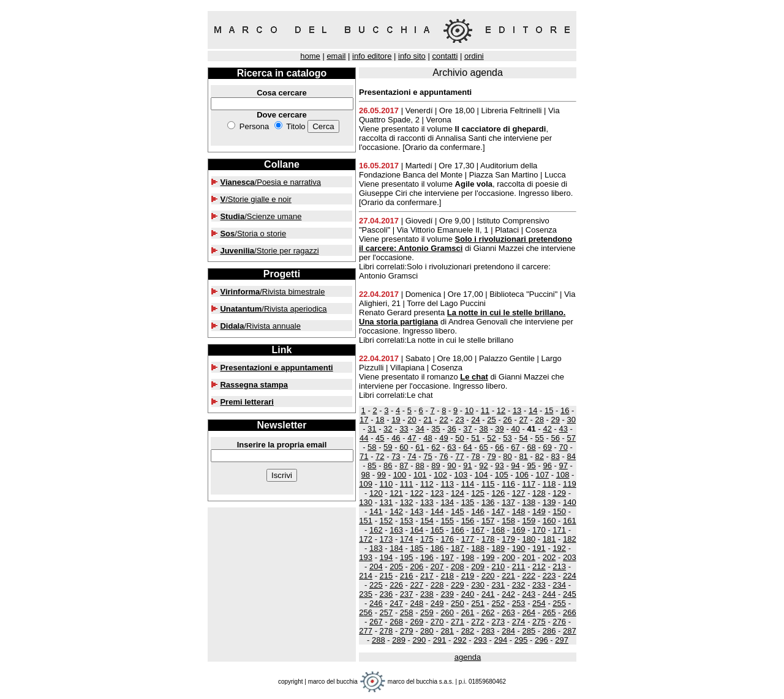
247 (396, 603)
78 (475, 456)
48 (428, 438)
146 (478, 511)
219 (468, 576)
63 (451, 447)
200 (508, 557)
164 (417, 530)
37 (467, 429)
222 (529, 576)
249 (437, 603)
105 (502, 475)
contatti (445, 56)
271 (458, 622)
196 (427, 557)
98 (366, 475)
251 (478, 603)
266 (570, 612)
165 (437, 530)
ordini (474, 56)
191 (539, 548)
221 (508, 576)
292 (460, 640)
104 (481, 475)
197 (447, 557)
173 (386, 539)
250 (458, 603)
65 (483, 447)
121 (396, 493)
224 (570, 576)
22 (443, 420)
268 (396, 622)
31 (372, 429)
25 (491, 420)
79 (491, 456)
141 (376, 511)
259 (427, 612)
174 (407, 539)
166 (458, 530)
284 (508, 631)
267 (376, 622)
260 (447, 612)
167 (478, 530)
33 (404, 429)
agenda (468, 657)
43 (563, 429)
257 (386, 612)
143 (417, 511)
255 (559, 603)
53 (507, 438)
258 (407, 612)
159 (529, 521)
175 (427, 539)
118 (549, 484)
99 (382, 475)
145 (458, 511)
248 (417, 603)
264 (529, 612)
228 (437, 585)
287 (570, 631)
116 (508, 484)
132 (407, 502)
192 (559, 548)
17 (364, 420)
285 (529, 631)
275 (539, 622)
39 (499, 429)
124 (458, 493)
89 (435, 465)
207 (437, 566)
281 (447, 631)
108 (563, 475)
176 (447, 539)
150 (559, 511)
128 (539, 493)
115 (488, 484)
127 (519, 493)
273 (499, 622)
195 (407, 557)
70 (563, 447)
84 (571, 456)
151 (366, 521)
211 (519, 566)
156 (468, 521)
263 (508, 612)
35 (435, 429)
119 (570, 484)
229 (458, 585)
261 (468, 612)
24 (475, 420)
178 (488, 539)
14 (533, 410)
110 (386, 484)
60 (404, 447)
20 (412, 420)
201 (529, 557)
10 (469, 410)
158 (508, 521)
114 (468, 484)
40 (515, 429)
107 (543, 475)
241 (488, 594)
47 (412, 438)
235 (366, 594)
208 (458, 566)
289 (399, 640)
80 (507, 456)
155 (447, 521)
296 (541, 640)
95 (531, 465)
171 (559, 530)
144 (437, 511)
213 (559, 566)
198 (468, 557)
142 (396, 511)
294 (501, 640)
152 (386, 521)
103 (461, 475)
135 (468, 502)
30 (571, 420)
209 (478, 566)
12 (501, 410)
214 (366, 576)
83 (555, 456)
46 (396, 438)
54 (523, 438)
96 (547, 465)
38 (483, 429)
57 (571, 438)
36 (451, 429)
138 (529, 502)
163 (396, 530)
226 (396, 585)
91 (467, 465)
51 (475, 438)
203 (570, 557)
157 (488, 521)
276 (559, 622)
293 (480, 640)
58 (372, 447)
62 (435, 447)
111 (407, 484)
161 (570, 521)
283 (488, 631)
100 (400, 475)
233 (539, 585)
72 (380, 456)
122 (417, 493)
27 (523, 420)
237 (407, 594)
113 (447, 484)
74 (412, 456)
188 (478, 548)
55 (539, 438)
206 (417, 566)
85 (372, 465)
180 (529, 539)
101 (420, 475)
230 (478, 585)
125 (478, 493)
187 (458, 548)
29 (555, 420)
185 (417, 548)
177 (468, 539)
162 (376, 530)
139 (549, 502)
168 (499, 530)
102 (440, 475)
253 (519, 603)
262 (488, 612)
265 (549, 612)
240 (468, 594)
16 (565, 410)
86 (388, 465)
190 (519, 548)
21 (428, 420)
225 (376, 585)
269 (417, 622)
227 (417, 585)
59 (388, 447)
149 (539, 511)
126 (499, 493)
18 (380, 420)
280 (427, 631)
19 (396, 420)
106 (522, 475)
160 (549, 521)
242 (508, 594)
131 (386, 502)
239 (447, 594)
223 (549, 576)
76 (443, 456)
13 (517, 410)
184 (396, 548)
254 (539, 603)
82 (539, 456)
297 (562, 640)
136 (488, 502)
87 (404, 465)
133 (427, 502)
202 (549, 557)
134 (447, 502)
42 (547, 429)
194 (386, 557)
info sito (412, 56)
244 (549, 594)
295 (521, 640)
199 (488, 557)
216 (407, 576)
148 (519, 511)
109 (366, 484)
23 (459, 420)
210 (499, 566)
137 (508, 502)
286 (549, 631)
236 (386, 594)
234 (559, 585)
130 (366, 502)
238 (427, 594)
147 (499, 511)
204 (376, 566)
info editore (372, 56)
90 (451, 465)
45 (380, 438)
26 (507, 420)
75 (428, 456)
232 (519, 585)
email (336, 56)
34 (420, 429)
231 (499, 585)
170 (539, 530)
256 (366, 612)
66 (499, 447)
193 (366, 557)
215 (386, 576)
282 (468, 631)
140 (570, 502)
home (310, 56)
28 (539, 420)
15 (549, 410)
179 (508, 539)
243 (529, 594)
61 (420, 447)
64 (467, 447)
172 (366, 539)
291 (440, 640)
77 (459, 456)
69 (547, 447)
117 (529, 484)
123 (437, 493)
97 (563, 465)
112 (427, 484)
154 (427, 521)
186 (437, 548)
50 (459, 438)
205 (396, 566)
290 (419, 640)
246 (376, 603)
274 (519, 622)
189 (499, 548)
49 (443, 438)
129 (559, 493)
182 (570, 539)
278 (386, 631)
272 (478, 622)
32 (388, 429)
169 (519, 530)
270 (437, 622)
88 (420, 465)
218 (447, 576)
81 (523, 456)
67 (515, 447)
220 (488, 576)
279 (407, 631)
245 (570, 594)
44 (364, 438)
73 (396, 456)
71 (364, 456)
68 (531, 447)
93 (499, 465)
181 (549, 539)
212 (539, 566)
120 (376, 493)
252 (499, 603)
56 (555, 438)
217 (427, 576)
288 (379, 640)
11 (485, 410)
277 (366, 631)
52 (491, 438)
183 (376, 548)
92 (483, 465)
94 (515, 465)
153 (407, 521)
